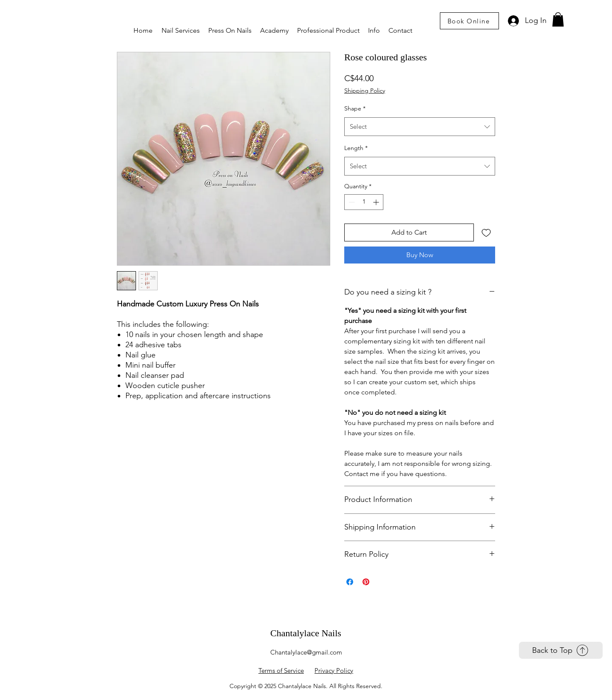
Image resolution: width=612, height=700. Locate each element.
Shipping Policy (365, 91)
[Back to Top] (561, 650)
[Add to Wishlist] (486, 232)
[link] (558, 19)
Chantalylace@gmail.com (306, 652)
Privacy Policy (334, 670)
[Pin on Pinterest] (366, 582)
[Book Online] (469, 21)
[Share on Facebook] (350, 582)
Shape (355, 108)
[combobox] (420, 127)
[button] (181, 31)
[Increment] (377, 202)
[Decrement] (351, 202)
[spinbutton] (364, 202)
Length (356, 148)
